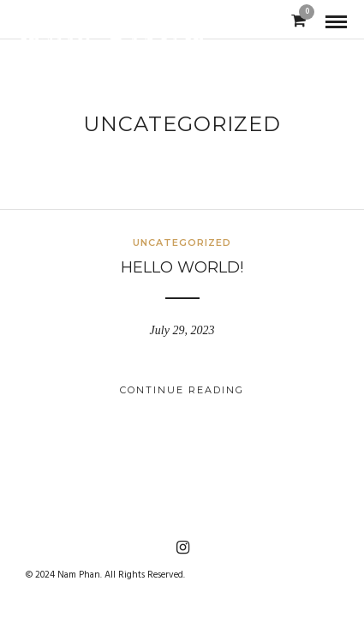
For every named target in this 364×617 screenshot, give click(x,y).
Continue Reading (182, 390)
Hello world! (182, 267)
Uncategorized (182, 243)
